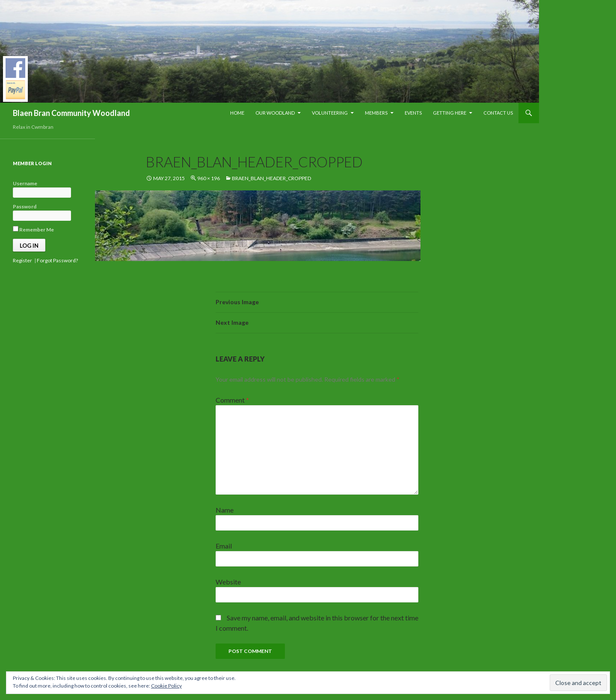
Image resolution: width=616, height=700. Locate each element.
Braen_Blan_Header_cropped (271, 178)
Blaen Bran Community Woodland (71, 113)
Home (237, 113)
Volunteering (330, 113)
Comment (232, 400)
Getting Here (450, 113)
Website (228, 582)
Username (25, 183)
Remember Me (33, 229)
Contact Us (498, 113)
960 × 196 (209, 178)
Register (22, 260)
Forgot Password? (57, 260)
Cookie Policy (166, 686)
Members (376, 113)
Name (225, 510)
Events (413, 113)
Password (25, 206)
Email (224, 546)
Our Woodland (275, 113)
